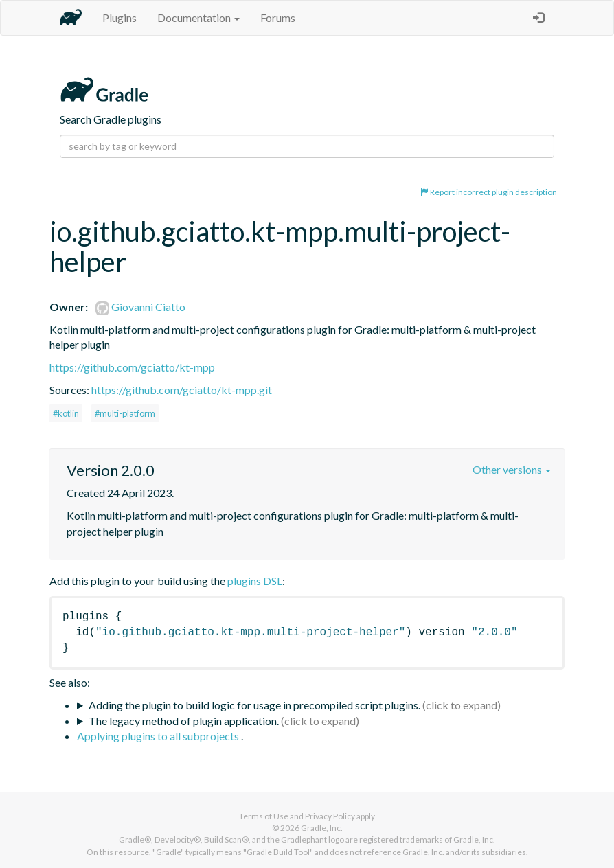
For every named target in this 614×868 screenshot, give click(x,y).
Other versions (512, 469)
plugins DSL (255, 581)
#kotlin (66, 413)
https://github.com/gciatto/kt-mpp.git (182, 390)
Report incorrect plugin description (489, 192)
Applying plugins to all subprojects (159, 736)
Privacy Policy (330, 816)
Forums (278, 18)
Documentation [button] (198, 18)
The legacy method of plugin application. (184, 721)
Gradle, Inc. (322, 828)
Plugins (120, 18)
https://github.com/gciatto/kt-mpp (132, 367)
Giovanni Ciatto (140, 307)
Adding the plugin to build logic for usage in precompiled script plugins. (254, 705)
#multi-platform (125, 413)
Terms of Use (264, 816)
